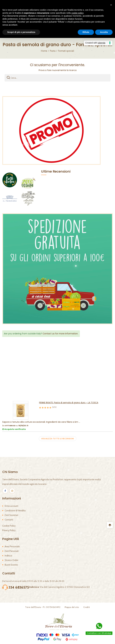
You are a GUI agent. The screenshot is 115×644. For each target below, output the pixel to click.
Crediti (87, 607)
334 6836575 (19, 587)
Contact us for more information (60, 334)
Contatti (9, 520)
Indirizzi (8, 556)
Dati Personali (12, 551)
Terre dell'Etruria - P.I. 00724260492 (43, 607)
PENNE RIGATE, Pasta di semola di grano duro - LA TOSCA (69, 403)
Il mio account (12, 506)
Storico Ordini (11, 560)
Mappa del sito (72, 607)
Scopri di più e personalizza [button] (21, 32)
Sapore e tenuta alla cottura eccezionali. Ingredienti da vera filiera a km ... (41, 422)
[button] (111, 5)
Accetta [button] (104, 32)
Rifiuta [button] (86, 32)
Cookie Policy (9, 526)
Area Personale (12, 547)
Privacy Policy (9, 530)
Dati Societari (11, 515)
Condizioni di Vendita (15, 511)
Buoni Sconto (11, 565)
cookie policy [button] (77, 13)
